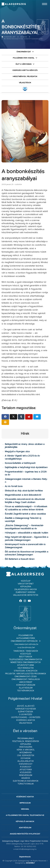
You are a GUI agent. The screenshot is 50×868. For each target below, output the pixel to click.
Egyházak (26, 758)
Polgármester (26, 635)
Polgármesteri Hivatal (24, 58)
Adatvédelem (25, 828)
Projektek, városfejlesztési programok (26, 674)
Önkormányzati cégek (26, 677)
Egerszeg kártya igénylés (25, 70)
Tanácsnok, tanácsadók (26, 651)
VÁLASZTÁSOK (25, 83)
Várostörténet (26, 584)
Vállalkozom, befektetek (26, 595)
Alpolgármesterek (26, 638)
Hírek (24, 37)
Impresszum (25, 803)
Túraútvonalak (26, 784)
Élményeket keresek (26, 592)
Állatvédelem (26, 688)
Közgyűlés (26, 654)
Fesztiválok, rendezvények (26, 741)
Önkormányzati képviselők (24, 641)
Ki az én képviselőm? (26, 648)
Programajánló (26, 738)
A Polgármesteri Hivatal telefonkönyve (25, 815)
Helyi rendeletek (26, 668)
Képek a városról (26, 750)
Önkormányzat (24, 52)
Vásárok (26, 778)
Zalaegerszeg (14, 4)
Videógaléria (26, 747)
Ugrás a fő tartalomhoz (42, 1)
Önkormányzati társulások (26, 679)
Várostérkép (26, 682)
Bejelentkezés (25, 857)
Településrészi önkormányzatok (26, 660)
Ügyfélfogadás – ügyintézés (26, 717)
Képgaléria (26, 587)
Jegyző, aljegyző (26, 706)
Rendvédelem (26, 775)
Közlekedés (26, 772)
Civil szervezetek (26, 755)
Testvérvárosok (26, 691)
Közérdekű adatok (26, 720)
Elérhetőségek (26, 712)
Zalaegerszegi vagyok (26, 589)
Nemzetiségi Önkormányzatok (26, 662)
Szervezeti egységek (26, 709)
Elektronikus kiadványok (26, 781)
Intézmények (26, 753)
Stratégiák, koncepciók (26, 671)
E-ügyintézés (26, 715)
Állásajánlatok (26, 761)
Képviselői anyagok (25, 822)
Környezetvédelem (26, 685)
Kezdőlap (9, 37)
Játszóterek (26, 770)
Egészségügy (26, 764)
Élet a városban (24, 64)
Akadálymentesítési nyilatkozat (25, 834)
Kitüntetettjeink (26, 665)
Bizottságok (26, 657)
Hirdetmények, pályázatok (25, 77)
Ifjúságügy (26, 767)
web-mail (25, 809)
